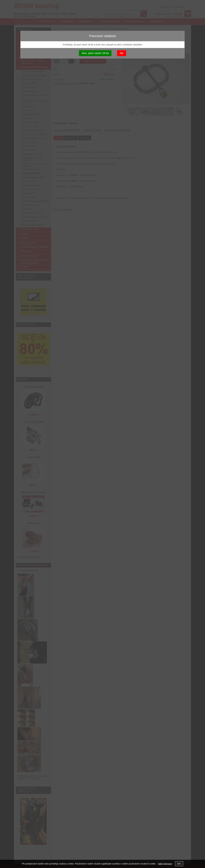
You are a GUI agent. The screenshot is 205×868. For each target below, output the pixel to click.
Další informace (165, 864)
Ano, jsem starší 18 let (95, 53)
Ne (122, 53)
